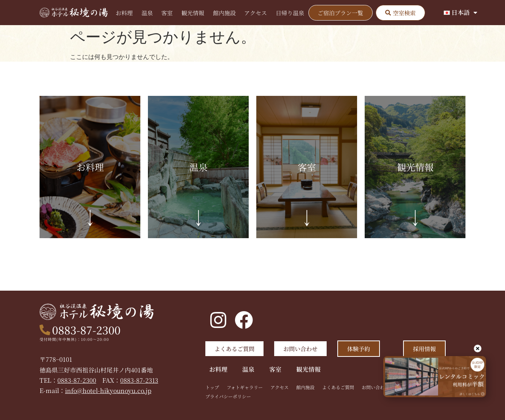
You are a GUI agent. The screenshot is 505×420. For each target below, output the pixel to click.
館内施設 (224, 13)
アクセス (256, 13)
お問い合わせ (375, 387)
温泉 (147, 13)
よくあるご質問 (338, 387)
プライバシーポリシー (228, 396)
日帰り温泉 (290, 13)
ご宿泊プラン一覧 (340, 13)
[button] (400, 13)
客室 (167, 13)
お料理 (124, 13)
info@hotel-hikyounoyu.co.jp (109, 391)
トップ (212, 387)
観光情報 (193, 13)
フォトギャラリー (245, 387)
